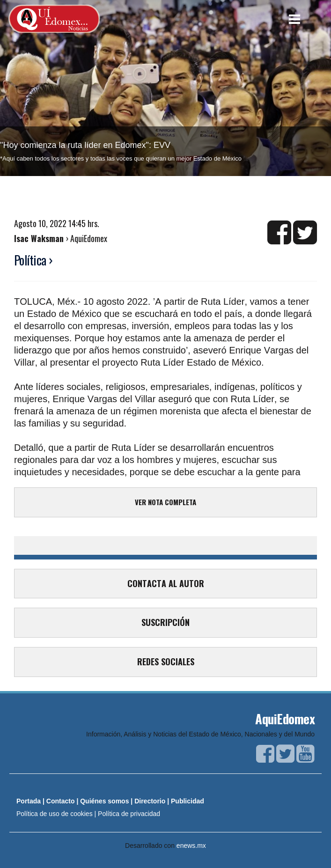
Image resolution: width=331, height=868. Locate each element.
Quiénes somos (104, 801)
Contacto (61, 801)
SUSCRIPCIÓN (165, 622)
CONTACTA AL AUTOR (166, 583)
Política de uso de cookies (55, 814)
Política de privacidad (129, 814)
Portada (29, 801)
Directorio (150, 801)
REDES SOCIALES (166, 662)
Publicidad (188, 801)
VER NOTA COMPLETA (165, 502)
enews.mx (191, 846)
